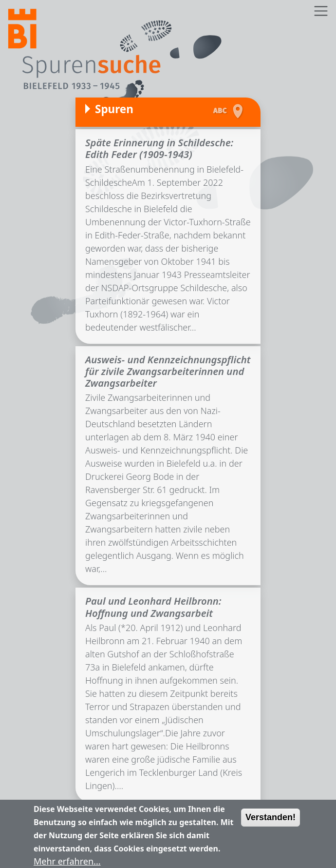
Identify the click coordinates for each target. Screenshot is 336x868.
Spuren (114, 109)
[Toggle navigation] (321, 11)
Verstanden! (271, 823)
